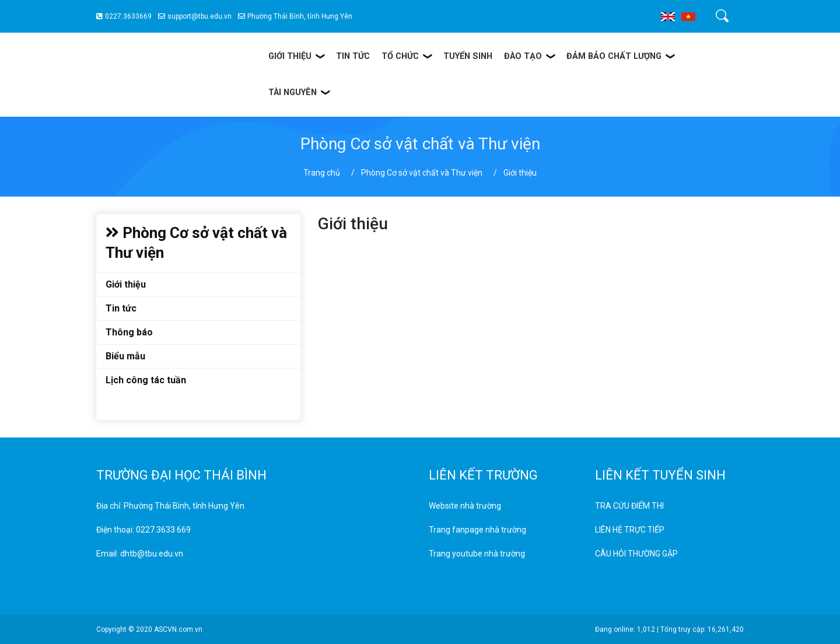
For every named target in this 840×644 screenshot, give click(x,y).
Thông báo (129, 332)
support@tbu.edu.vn (195, 16)
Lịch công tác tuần (146, 380)
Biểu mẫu (125, 356)
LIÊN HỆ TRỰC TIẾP (630, 530)
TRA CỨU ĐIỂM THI (629, 506)
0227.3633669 (124, 16)
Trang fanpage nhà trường (477, 530)
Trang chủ (322, 173)
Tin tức (121, 308)
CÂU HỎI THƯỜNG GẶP (636, 554)
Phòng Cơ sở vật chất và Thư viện (422, 173)
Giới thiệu (126, 284)
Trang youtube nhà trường (477, 554)
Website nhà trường (465, 506)
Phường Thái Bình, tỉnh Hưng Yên (295, 16)
